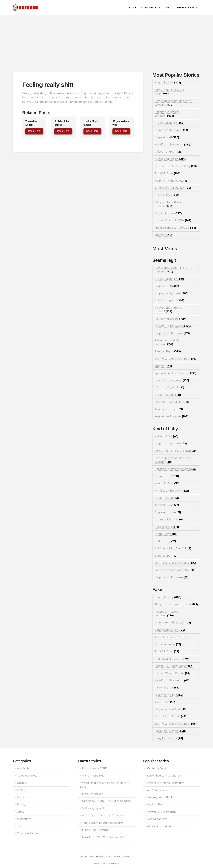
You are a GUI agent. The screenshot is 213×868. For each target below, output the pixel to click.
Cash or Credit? (167, 476)
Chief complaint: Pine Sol (173, 548)
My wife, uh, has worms (172, 145)
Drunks (22, 783)
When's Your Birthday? (173, 188)
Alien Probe (165, 702)
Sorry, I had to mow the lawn (176, 451)
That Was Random (29, 833)
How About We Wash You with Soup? (106, 837)
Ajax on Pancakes (93, 776)
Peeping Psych (168, 195)
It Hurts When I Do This (173, 220)
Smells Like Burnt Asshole (174, 666)
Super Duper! (166, 556)
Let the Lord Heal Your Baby (176, 166)
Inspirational (25, 819)
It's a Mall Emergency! (172, 380)
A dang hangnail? (169, 152)
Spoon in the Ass (168, 644)
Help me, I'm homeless (173, 181)
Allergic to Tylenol (169, 388)
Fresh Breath (166, 534)
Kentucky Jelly (168, 83)
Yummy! (163, 235)
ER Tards (23, 797)
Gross (20, 812)
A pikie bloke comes (170, 731)
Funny (21, 805)
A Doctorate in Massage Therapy (102, 816)
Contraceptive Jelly (170, 630)
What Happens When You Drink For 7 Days (105, 785)
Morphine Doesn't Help (173, 402)
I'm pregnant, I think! (171, 130)
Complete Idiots (27, 776)
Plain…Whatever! (93, 794)
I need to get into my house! (175, 570)
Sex (19, 826)
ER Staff (22, 790)
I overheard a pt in (169, 695)
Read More (34, 131)
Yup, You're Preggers (172, 416)
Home (85, 857)
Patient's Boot (167, 436)
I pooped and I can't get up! (175, 228)
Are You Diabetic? (170, 123)
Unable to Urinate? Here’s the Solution (106, 801)
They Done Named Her (172, 637)
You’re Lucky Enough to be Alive (103, 823)
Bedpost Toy (165, 541)
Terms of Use (104, 857)
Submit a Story (123, 857)
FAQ (92, 857)
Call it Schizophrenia (171, 716)
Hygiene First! (167, 137)
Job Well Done (168, 173)
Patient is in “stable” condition (166, 783)
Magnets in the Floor (171, 709)
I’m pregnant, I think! (160, 797)
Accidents (23, 768)
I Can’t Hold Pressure (95, 830)
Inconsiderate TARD (95, 768)
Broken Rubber (168, 213)
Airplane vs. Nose (169, 409)
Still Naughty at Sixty (95, 808)
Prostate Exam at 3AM (172, 659)
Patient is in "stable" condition (176, 469)
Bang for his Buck (169, 738)
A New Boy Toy (167, 688)
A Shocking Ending (170, 159)
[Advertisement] (106, 44)
